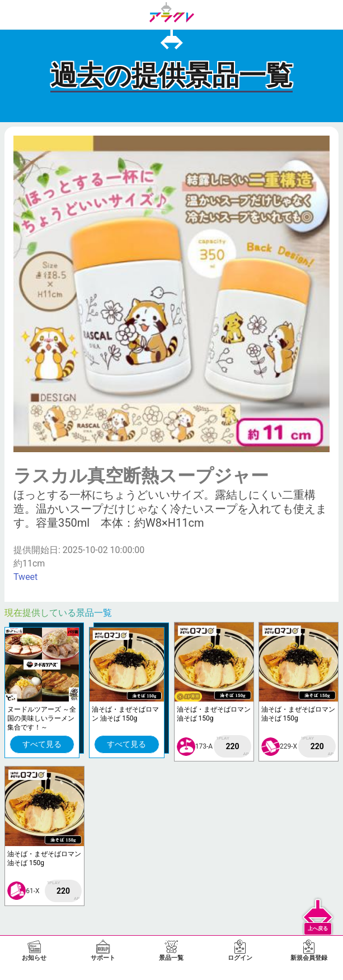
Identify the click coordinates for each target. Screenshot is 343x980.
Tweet (25, 577)
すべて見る (42, 744)
